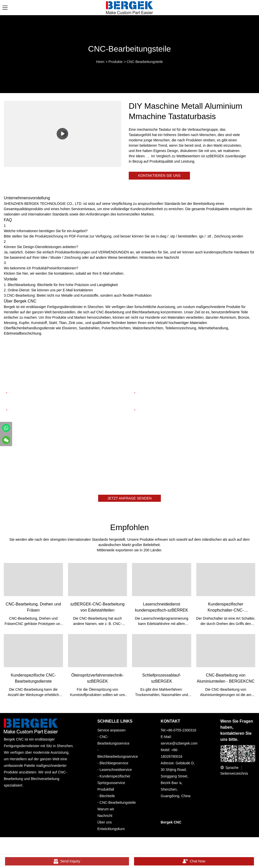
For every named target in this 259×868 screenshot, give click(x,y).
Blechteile (107, 798)
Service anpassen (111, 733)
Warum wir (106, 812)
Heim (100, 62)
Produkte (116, 62)
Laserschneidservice (116, 772)
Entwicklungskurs (111, 831)
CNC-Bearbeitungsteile (145, 62)
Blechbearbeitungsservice (118, 759)
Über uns (105, 825)
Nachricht (105, 818)
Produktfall (106, 792)
